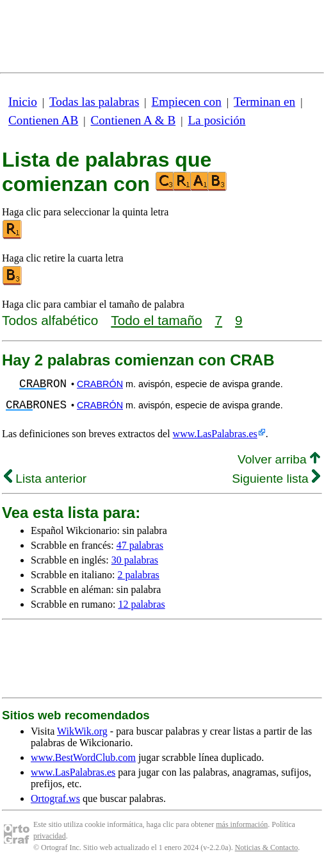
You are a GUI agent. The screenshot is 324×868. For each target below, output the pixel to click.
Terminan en (264, 102)
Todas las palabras (94, 102)
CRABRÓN (100, 384)
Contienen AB (43, 120)
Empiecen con (187, 102)
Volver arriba (279, 459)
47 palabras (140, 545)
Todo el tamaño (156, 320)
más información (242, 824)
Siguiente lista (276, 479)
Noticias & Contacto (267, 847)
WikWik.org (82, 731)
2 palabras (139, 575)
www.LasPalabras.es (215, 434)
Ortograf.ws (55, 798)
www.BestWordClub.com (83, 757)
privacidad (50, 836)
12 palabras (141, 604)
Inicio (23, 102)
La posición (216, 120)
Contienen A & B (133, 120)
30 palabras (135, 560)
